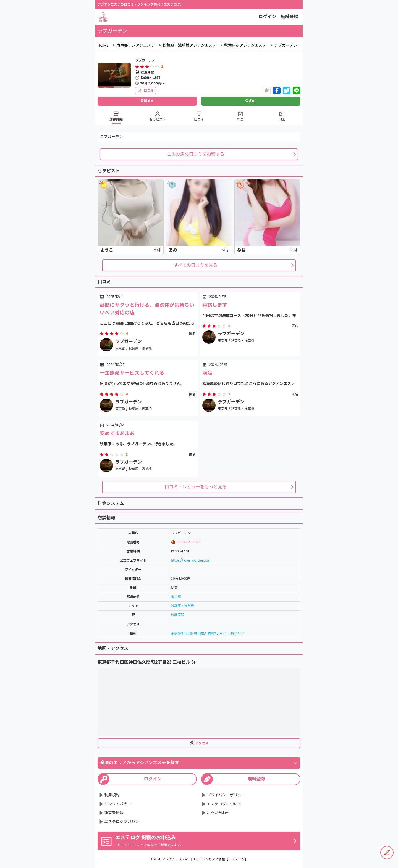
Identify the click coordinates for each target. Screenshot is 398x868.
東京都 (176, 597)
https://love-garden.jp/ (190, 560)
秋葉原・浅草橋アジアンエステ (189, 45)
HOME (103, 45)
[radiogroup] (147, 67)
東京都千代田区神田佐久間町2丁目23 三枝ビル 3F (208, 633)
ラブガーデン (286, 45)
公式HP (251, 101)
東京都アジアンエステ (136, 45)
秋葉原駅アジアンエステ (245, 45)
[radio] (138, 67)
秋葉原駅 (178, 615)
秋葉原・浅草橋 (183, 606)
